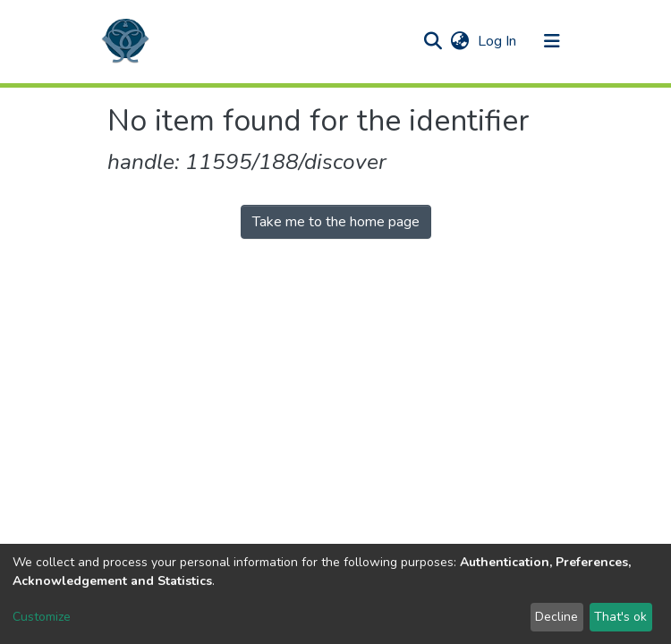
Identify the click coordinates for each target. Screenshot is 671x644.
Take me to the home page (336, 222)
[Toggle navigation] (552, 41)
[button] (459, 41)
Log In (499, 41)
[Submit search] (433, 41)
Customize (42, 617)
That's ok (620, 617)
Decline (556, 617)
